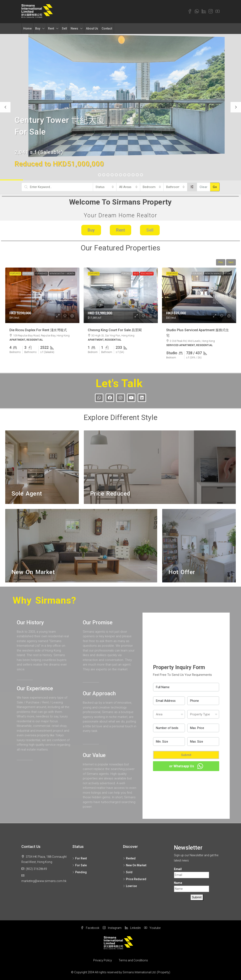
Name (178, 883)
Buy (38, 28)
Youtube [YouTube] (152, 928)
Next (231, 262)
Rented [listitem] (129, 858)
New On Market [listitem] (135, 865)
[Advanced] (192, 187)
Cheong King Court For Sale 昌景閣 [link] (115, 330)
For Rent (28, 274)
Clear (203, 187)
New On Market (213, 274)
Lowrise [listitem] (130, 886)
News (74, 28)
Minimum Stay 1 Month (62, 274)
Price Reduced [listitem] (135, 879)
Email (178, 869)
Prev (221, 262)
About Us (92, 28)
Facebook (90, 928)
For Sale (126, 274)
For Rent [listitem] (80, 858)
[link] (42, 295)
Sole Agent (147, 274)
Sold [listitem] (128, 872)
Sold (136, 274)
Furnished (41, 274)
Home (27, 28)
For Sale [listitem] (80, 865)
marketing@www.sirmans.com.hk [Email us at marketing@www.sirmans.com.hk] (44, 881)
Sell (64, 28)
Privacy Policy (103, 960)
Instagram (112, 928)
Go (215, 187)
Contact (107, 28)
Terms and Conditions (133, 960)
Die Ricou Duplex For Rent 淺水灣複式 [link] (38, 330)
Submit (186, 755)
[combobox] (105, 187)
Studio (228, 274)
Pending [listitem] (80, 872)
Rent (51, 28)
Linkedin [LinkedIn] (133, 928)
